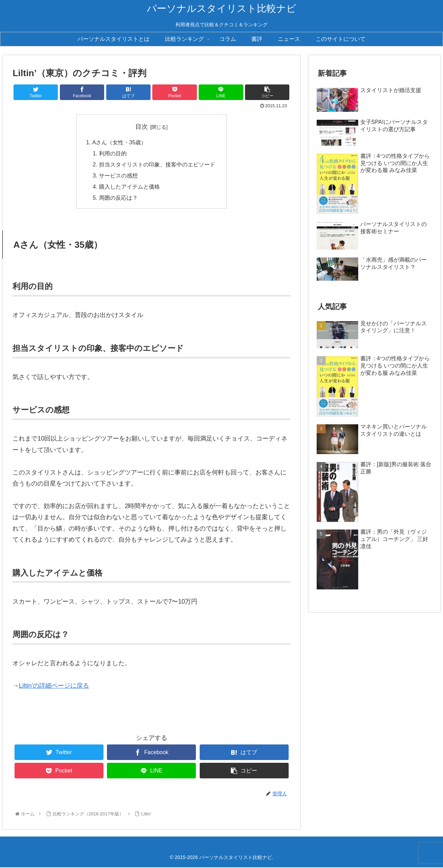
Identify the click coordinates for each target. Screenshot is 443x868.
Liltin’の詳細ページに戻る (54, 686)
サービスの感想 (118, 176)
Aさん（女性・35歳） (120, 142)
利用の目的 (113, 153)
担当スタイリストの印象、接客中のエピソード (157, 164)
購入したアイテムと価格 (129, 187)
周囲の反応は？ (118, 198)
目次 (142, 127)
